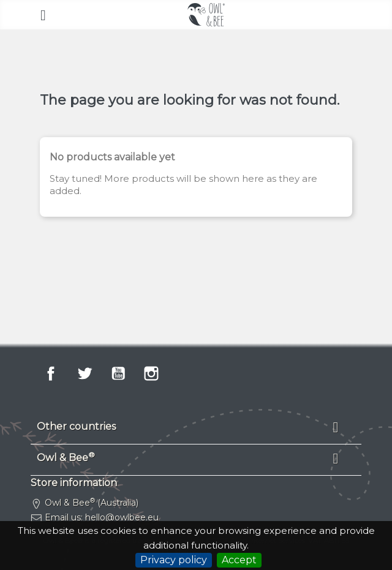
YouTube (118, 373)
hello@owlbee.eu (122, 517)
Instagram (151, 373)
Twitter (85, 373)
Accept (239, 560)
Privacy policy (174, 560)
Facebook (51, 373)
